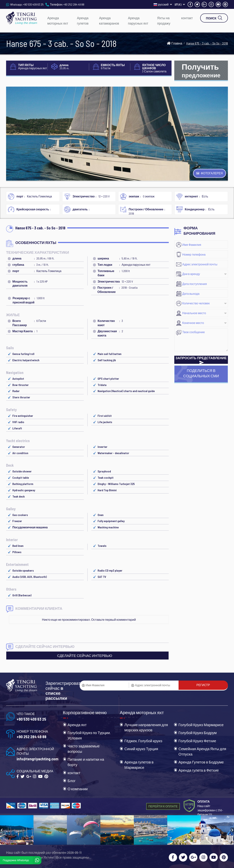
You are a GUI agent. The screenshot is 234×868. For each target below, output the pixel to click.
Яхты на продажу (164, 21)
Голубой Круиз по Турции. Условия (89, 735)
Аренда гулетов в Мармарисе (139, 765)
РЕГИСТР (203, 685)
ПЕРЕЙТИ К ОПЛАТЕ (163, 806)
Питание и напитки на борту (86, 762)
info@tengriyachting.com (38, 759)
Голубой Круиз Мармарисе (201, 725)
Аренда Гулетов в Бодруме (201, 762)
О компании (78, 789)
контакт (187, 18)
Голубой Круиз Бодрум (198, 733)
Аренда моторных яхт (58, 21)
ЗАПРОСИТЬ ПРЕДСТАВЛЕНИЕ (201, 360)
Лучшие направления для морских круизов (146, 727)
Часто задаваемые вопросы (84, 749)
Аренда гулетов (83, 21)
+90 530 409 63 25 (33, 4)
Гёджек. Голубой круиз (143, 741)
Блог (72, 781)
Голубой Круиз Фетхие (197, 741)
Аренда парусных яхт (138, 21)
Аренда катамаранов (109, 21)
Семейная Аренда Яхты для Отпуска (202, 751)
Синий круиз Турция (141, 749)
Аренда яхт (77, 725)
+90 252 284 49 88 (74, 4)
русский (163, 4)
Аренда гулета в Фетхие (199, 770)
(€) (180, 4)
